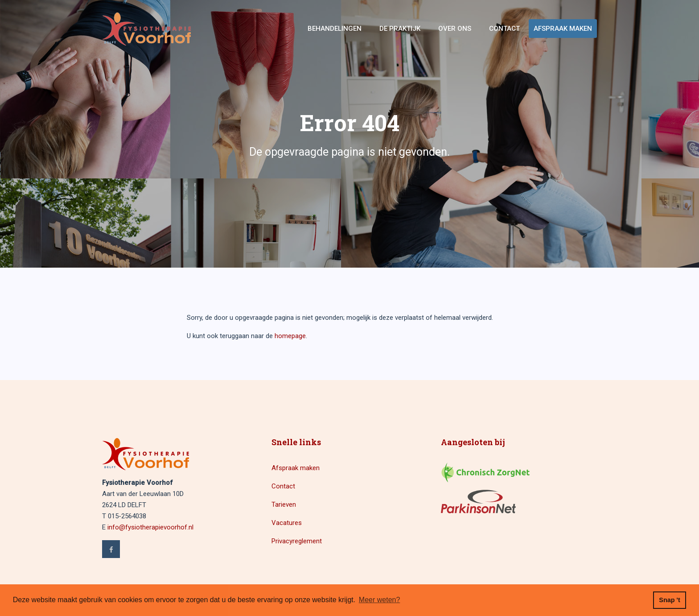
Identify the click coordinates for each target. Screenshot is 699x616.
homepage (290, 336)
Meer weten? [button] (380, 600)
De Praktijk (400, 29)
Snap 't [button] (669, 600)
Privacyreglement (297, 541)
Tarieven (284, 504)
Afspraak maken (563, 29)
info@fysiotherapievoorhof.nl (150, 527)
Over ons (455, 29)
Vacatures (287, 523)
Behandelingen (335, 29)
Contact (504, 29)
